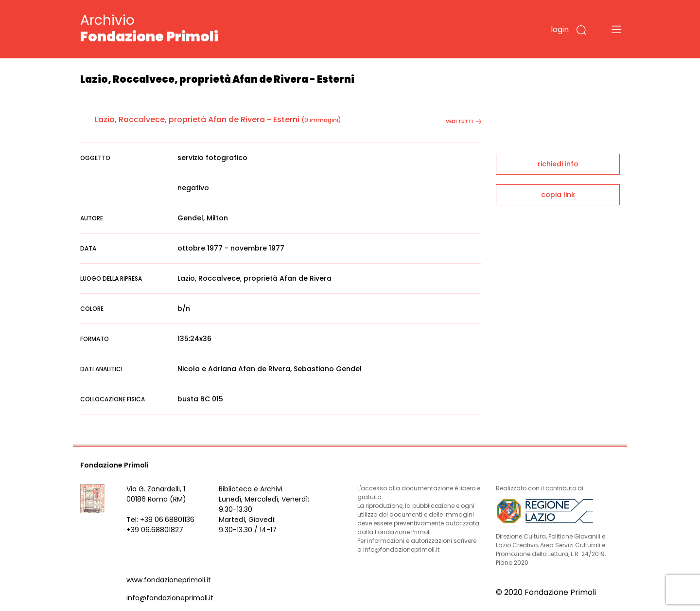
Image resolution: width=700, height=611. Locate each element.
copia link (558, 195)
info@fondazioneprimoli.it (170, 598)
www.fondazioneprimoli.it (169, 580)
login (560, 29)
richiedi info (558, 164)
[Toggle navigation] (616, 29)
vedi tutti (464, 121)
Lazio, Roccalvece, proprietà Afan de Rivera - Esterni (197, 119)
